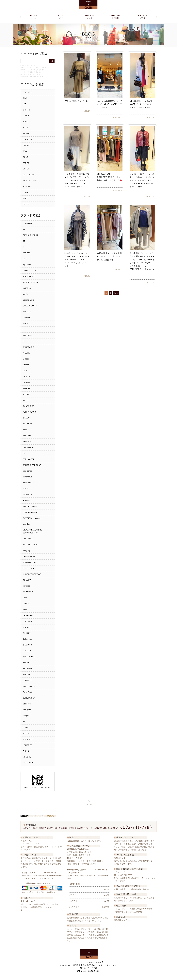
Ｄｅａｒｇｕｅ (29, 568)
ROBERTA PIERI (30, 282)
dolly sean (27, 639)
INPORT (26, 674)
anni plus (27, 710)
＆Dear (26, 359)
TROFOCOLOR (30, 270)
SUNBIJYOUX (29, 698)
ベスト (26, 128)
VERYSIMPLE (29, 276)
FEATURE (27, 92)
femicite (26, 400)
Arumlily (26, 353)
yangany (26, 551)
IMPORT (26, 134)
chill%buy (27, 288)
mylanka (26, 388)
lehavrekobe (28, 483)
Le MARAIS (28, 615)
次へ (116, 293)
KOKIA (26, 733)
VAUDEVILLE (29, 657)
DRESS (26, 204)
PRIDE (26, 489)
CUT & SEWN (29, 175)
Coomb (26, 727)
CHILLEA (27, 633)
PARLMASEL (29, 459)
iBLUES (26, 418)
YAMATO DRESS (30, 512)
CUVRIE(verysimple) (32, 518)
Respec (26, 716)
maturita (26, 663)
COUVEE (27, 580)
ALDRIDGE (28, 739)
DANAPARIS (28, 347)
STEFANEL (28, 539)
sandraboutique (30, 506)
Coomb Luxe (28, 300)
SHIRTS (26, 110)
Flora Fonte (28, 692)
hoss (25, 430)
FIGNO (26, 751)
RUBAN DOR (29, 406)
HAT (25, 104)
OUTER (26, 169)
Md (24, 229)
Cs (24, 453)
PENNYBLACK (29, 412)
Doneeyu (27, 704)
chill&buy (27, 436)
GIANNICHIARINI (31, 235)
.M (24, 241)
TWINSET (27, 382)
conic (25, 610)
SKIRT (26, 198)
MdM (25, 598)
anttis (25, 294)
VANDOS (27, 312)
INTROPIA (27, 424)
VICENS (26, 394)
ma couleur (28, 592)
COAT (25, 157)
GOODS (26, 145)
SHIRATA (27, 651)
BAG (25, 151)
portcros (26, 586)
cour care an (28, 447)
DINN (25, 98)
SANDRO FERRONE (32, 465)
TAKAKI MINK (29, 556)
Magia (25, 323)
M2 (24, 259)
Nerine (26, 604)
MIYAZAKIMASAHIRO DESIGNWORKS (32, 531)
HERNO (26, 318)
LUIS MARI (28, 621)
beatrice (26, 524)
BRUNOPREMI (29, 562)
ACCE (25, 122)
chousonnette (29, 686)
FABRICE (27, 441)
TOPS (25, 193)
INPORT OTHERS (31, 545)
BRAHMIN (27, 669)
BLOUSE (27, 187)
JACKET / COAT (30, 181)
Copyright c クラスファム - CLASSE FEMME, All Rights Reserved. (89, 977)
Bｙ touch (27, 265)
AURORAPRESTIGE (32, 574)
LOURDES (27, 680)
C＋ (24, 341)
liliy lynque (27, 477)
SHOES (26, 116)
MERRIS (26, 377)
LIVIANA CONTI (30, 306)
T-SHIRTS (27, 139)
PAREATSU (28, 335)
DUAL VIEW (28, 763)
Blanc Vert (27, 645)
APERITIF (27, 627)
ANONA (26, 500)
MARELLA (27, 495)
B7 (24, 722)
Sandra (26, 365)
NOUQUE (27, 757)
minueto (26, 253)
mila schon (28, 471)
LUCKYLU (27, 223)
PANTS (26, 163)
